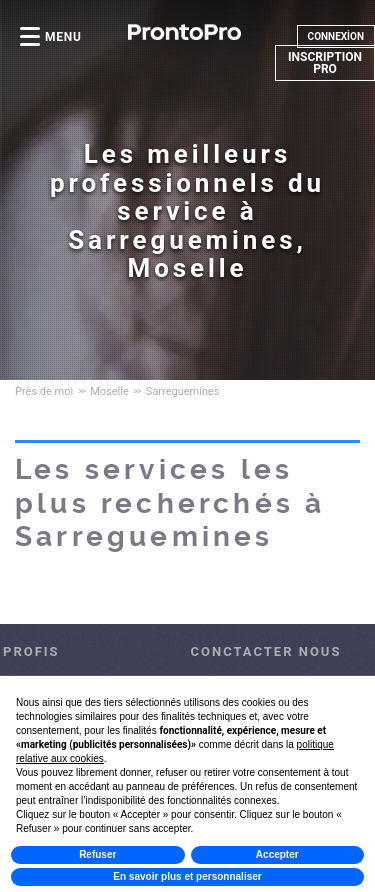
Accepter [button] (277, 854)
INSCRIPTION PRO (325, 63)
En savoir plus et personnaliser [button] (187, 876)
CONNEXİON (336, 36)
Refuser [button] (97, 854)
